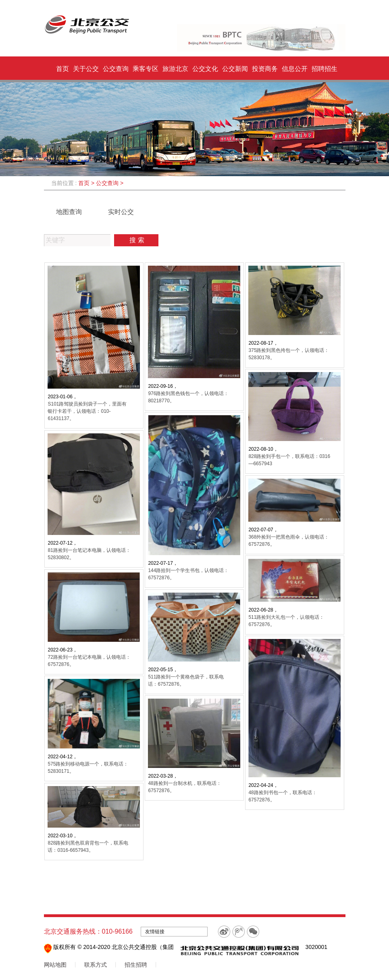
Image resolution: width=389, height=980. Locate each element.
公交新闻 (235, 69)
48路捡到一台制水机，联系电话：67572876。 (184, 787)
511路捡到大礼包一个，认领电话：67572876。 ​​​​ (286, 621)
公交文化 (205, 69)
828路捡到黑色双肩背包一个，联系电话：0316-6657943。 (88, 847)
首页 (62, 69)
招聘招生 (325, 69)
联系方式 (96, 965)
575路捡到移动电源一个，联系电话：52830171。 (88, 768)
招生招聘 (136, 965)
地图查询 (69, 212)
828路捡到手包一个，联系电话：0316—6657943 (289, 460)
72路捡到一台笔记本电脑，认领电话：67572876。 (89, 661)
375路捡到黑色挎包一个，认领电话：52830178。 (289, 354)
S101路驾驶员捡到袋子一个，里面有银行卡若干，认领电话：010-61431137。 (87, 411)
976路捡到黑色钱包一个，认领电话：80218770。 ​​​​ (188, 397)
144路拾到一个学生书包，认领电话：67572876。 (188, 574)
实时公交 (121, 212)
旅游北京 (175, 69)
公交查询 (116, 69)
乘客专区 (146, 69)
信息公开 (295, 69)
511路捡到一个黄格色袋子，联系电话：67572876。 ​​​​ (186, 680)
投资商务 (265, 69)
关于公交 (86, 69)
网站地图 (55, 965)
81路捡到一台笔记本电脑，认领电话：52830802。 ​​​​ (89, 554)
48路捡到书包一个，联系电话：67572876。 (282, 796)
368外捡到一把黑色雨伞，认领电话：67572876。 (289, 541)
